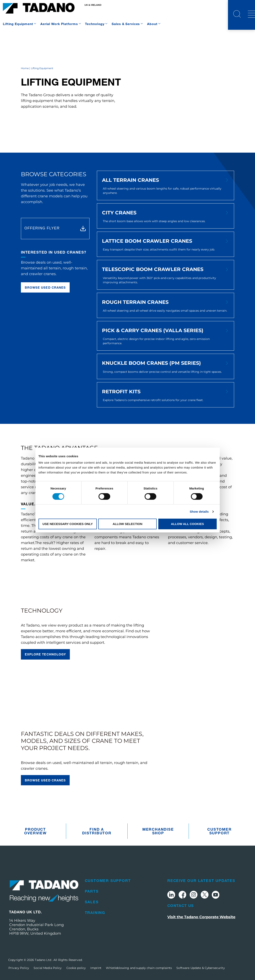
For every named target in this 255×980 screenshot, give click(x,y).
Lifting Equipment (18, 24)
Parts (92, 891)
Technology (95, 24)
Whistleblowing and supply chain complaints (139, 968)
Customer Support (219, 831)
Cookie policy (76, 968)
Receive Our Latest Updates (201, 881)
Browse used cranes (45, 287)
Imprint (96, 968)
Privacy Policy (19, 968)
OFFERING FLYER (42, 228)
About (152, 24)
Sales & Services (126, 24)
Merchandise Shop (158, 831)
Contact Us (181, 906)
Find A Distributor (97, 831)
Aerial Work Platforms (59, 24)
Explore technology (45, 654)
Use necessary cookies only (67, 524)
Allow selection (127, 524)
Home (25, 68)
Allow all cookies (188, 524)
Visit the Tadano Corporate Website (201, 917)
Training (95, 913)
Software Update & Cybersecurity (201, 968)
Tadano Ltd (43, 960)
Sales (92, 902)
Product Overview (35, 831)
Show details (199, 512)
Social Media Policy (48, 968)
